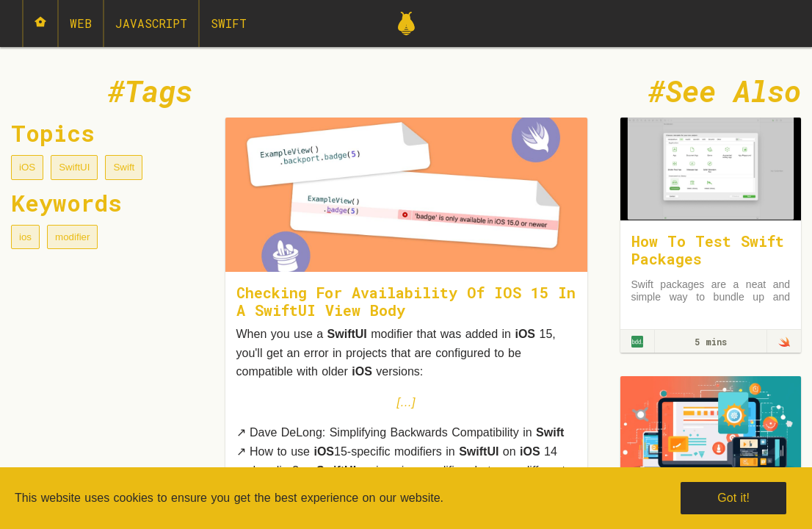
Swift (229, 23)
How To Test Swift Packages (708, 250)
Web (81, 23)
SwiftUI (74, 167)
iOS (27, 167)
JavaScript (151, 23)
